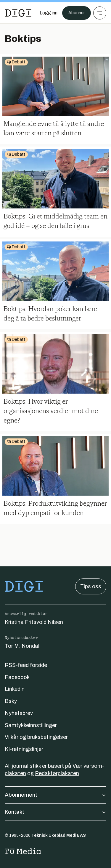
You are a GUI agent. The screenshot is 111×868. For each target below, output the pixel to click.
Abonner (77, 13)
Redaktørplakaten (57, 773)
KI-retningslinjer (24, 749)
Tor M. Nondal (22, 646)
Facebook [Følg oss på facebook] (17, 677)
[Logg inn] (49, 13)
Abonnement (55, 795)
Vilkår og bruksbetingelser (36, 737)
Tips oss (91, 586)
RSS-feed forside (26, 665)
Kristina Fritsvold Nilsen (34, 622)
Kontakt (55, 812)
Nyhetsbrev (19, 713)
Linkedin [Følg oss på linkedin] (15, 689)
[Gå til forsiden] (18, 13)
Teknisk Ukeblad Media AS (59, 835)
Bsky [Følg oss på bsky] (11, 701)
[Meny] (100, 13)
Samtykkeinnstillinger (31, 725)
